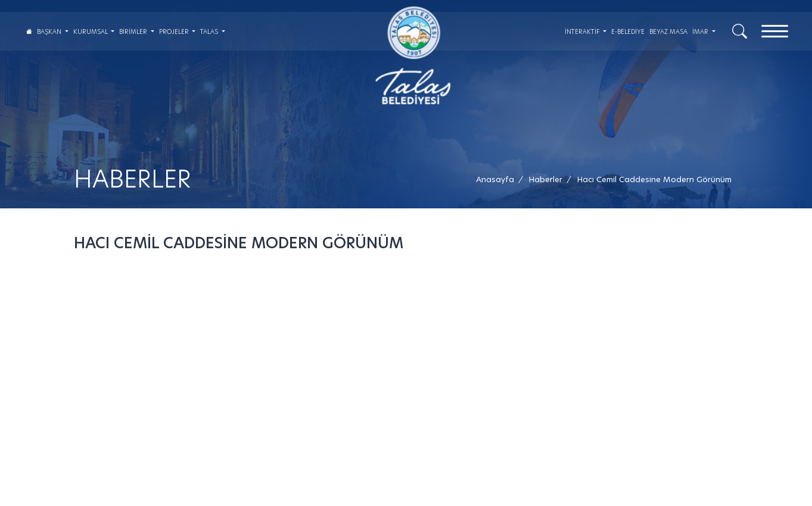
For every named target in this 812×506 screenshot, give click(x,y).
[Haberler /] (545, 179)
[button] (654, 179)
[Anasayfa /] (499, 179)
